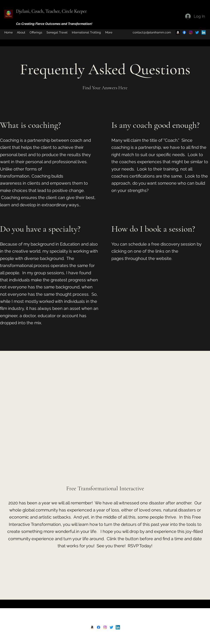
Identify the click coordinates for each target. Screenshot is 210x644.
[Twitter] (197, 32)
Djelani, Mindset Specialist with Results (106, 613)
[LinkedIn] (204, 32)
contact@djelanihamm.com (152, 32)
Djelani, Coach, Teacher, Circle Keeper (51, 11)
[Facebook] (184, 32)
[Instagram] (191, 32)
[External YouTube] (105, 424)
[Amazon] (178, 32)
